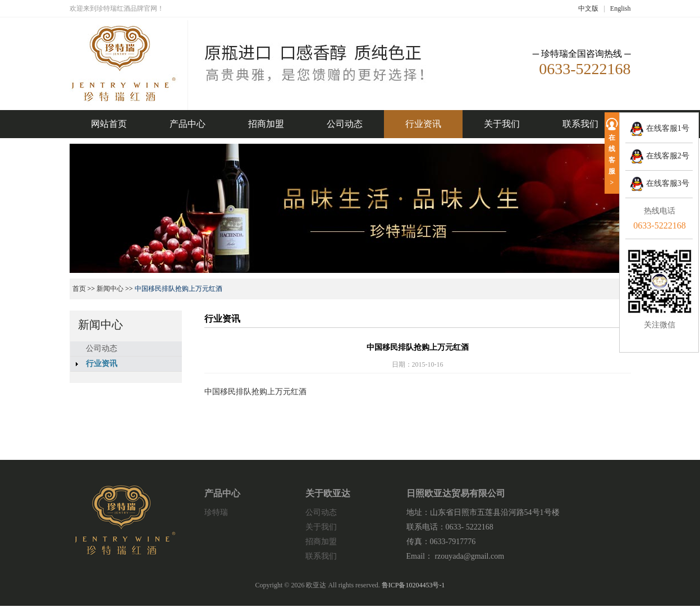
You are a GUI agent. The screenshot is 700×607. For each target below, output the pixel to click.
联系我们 (580, 124)
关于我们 (502, 124)
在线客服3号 (660, 183)
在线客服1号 (660, 128)
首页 (79, 289)
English (621, 8)
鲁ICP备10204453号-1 (413, 585)
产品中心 (187, 124)
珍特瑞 (216, 512)
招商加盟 (266, 124)
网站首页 (109, 124)
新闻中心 (110, 289)
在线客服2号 (660, 156)
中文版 (588, 8)
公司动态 (345, 124)
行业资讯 (423, 124)
